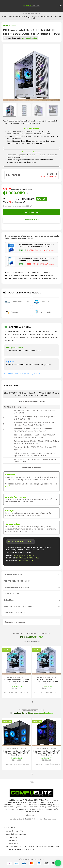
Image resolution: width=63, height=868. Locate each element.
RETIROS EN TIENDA (12, 594)
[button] (5, 702)
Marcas (31, 14)
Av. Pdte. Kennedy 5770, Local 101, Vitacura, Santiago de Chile (33, 846)
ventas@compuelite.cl (23, 555)
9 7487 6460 (11, 840)
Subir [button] (32, 782)
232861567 (21, 558)
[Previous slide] (7, 73)
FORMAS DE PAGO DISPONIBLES (17, 581)
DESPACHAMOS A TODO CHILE (17, 587)
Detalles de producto (15, 575)
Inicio (25, 14)
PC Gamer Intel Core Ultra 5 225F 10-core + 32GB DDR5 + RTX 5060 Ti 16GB (16, 753)
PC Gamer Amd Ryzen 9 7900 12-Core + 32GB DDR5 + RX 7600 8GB (47, 681)
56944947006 (12, 843)
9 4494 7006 (11, 837)
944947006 (34, 558)
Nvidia (37, 14)
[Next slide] (56, 73)
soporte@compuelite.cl (16, 834)
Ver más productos (31, 642)
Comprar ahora (32, 219)
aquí (8, 486)
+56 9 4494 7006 (25, 560)
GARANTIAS (9, 600)
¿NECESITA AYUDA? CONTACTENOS (19, 607)
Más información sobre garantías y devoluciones (25, 374)
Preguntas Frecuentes (15, 613)
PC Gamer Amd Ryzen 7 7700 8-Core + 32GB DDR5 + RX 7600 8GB (17, 681)
